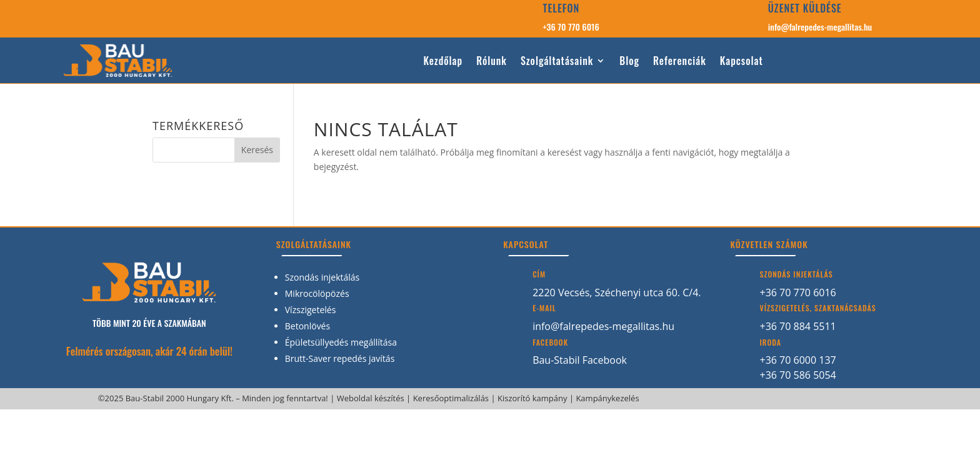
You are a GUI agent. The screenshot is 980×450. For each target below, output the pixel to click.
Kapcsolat (742, 61)
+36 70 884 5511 (797, 326)
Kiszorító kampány (532, 398)
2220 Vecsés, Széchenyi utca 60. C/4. (617, 292)
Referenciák (680, 61)
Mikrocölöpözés (317, 293)
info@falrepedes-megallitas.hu (820, 27)
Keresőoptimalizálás (451, 398)
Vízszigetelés (311, 310)
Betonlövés (307, 326)
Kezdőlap (443, 61)
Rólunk (492, 61)
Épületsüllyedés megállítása (341, 342)
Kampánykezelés (607, 398)
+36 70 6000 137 (797, 360)
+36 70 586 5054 (797, 375)
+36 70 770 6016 (571, 27)
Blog (629, 61)
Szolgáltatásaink (557, 61)
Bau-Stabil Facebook (580, 360)
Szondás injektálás (322, 277)
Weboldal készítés (371, 398)
